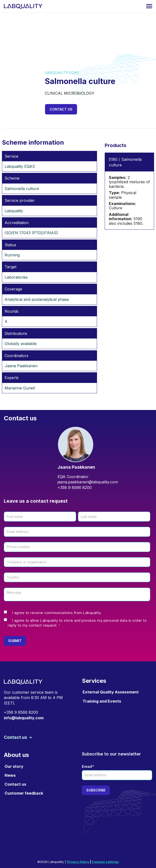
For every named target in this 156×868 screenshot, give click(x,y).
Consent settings (105, 862)
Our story (14, 766)
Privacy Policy (78, 862)
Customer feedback (24, 793)
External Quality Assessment (111, 692)
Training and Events (102, 701)
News (10, 775)
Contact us (61, 109)
